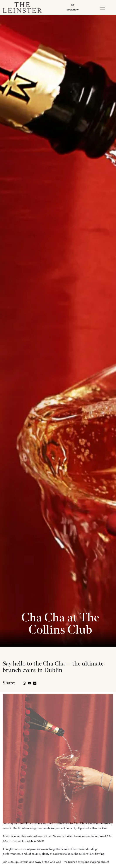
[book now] (73, 7)
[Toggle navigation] (102, 8)
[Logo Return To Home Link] (22, 7)
